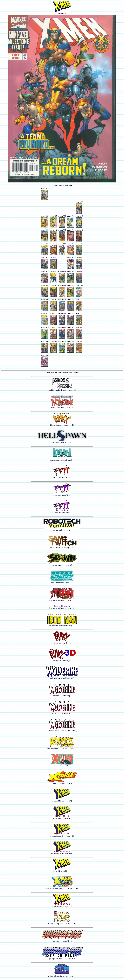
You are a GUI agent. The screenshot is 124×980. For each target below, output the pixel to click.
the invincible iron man (62, 606)
